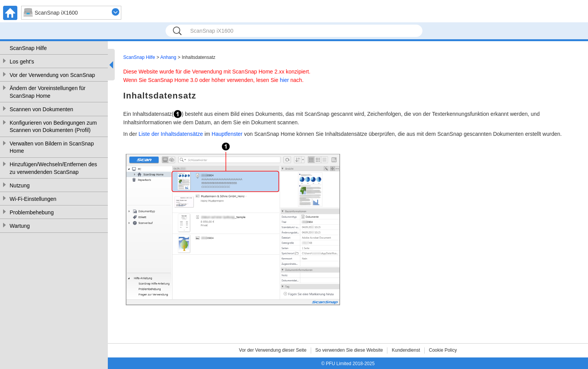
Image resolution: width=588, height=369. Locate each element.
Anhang (168, 57)
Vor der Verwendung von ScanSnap (52, 75)
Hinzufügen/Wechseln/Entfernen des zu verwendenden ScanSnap (53, 168)
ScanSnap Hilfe (28, 48)
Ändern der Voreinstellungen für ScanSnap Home (48, 92)
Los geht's (22, 62)
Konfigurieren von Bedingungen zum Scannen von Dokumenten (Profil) (53, 127)
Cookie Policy (443, 350)
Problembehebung (32, 212)
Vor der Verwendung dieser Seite (273, 350)
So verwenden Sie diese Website (349, 350)
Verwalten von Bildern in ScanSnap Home (52, 147)
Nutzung (20, 185)
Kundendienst (406, 350)
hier (284, 80)
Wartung (20, 226)
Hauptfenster (227, 134)
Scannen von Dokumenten (41, 109)
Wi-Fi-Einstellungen (33, 199)
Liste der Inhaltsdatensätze (171, 134)
